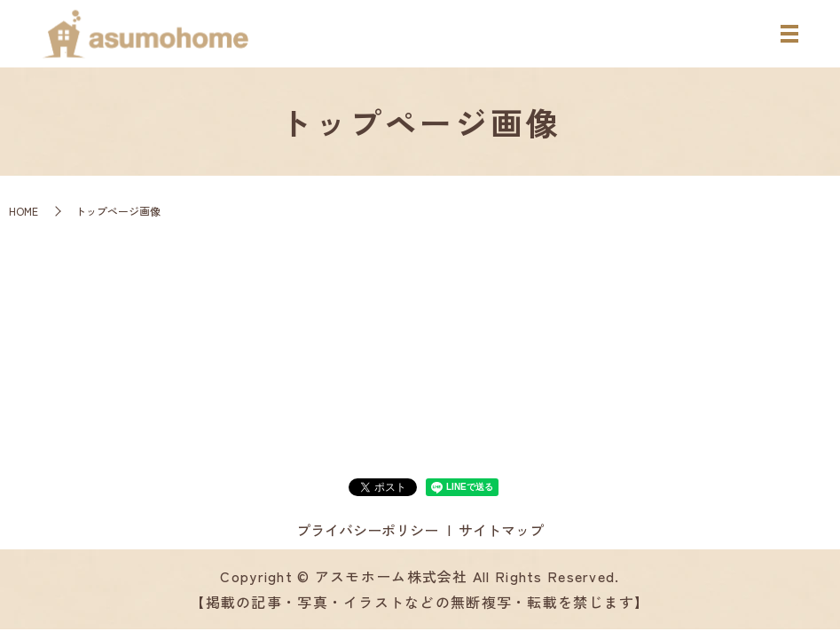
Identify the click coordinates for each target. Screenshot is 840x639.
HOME (24, 211)
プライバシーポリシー (367, 530)
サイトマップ (501, 530)
